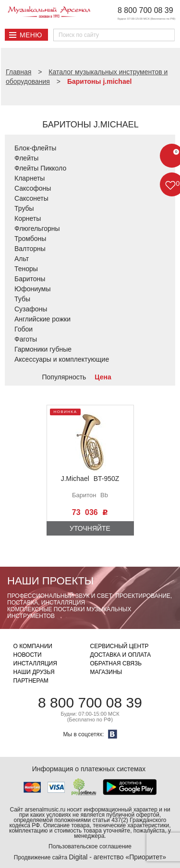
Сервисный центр (120, 646)
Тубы (22, 299)
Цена (103, 377)
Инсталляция (35, 663)
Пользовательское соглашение (90, 846)
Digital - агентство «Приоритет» (117, 857)
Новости (28, 655)
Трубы (24, 208)
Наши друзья (34, 672)
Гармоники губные (43, 349)
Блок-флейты (35, 148)
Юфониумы (33, 289)
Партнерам (31, 681)
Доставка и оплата (121, 655)
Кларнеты (30, 178)
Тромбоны (30, 239)
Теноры (26, 269)
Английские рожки (42, 319)
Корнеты (28, 218)
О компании (33, 646)
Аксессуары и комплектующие (62, 359)
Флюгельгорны (37, 228)
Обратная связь (116, 663)
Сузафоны (31, 309)
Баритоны (30, 279)
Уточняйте (90, 528)
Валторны (30, 249)
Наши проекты (50, 581)
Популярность (64, 377)
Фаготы (26, 339)
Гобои (24, 329)
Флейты (26, 158)
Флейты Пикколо (40, 168)
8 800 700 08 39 (145, 10)
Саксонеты (31, 198)
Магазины (106, 672)
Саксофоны (33, 188)
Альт (22, 259)
